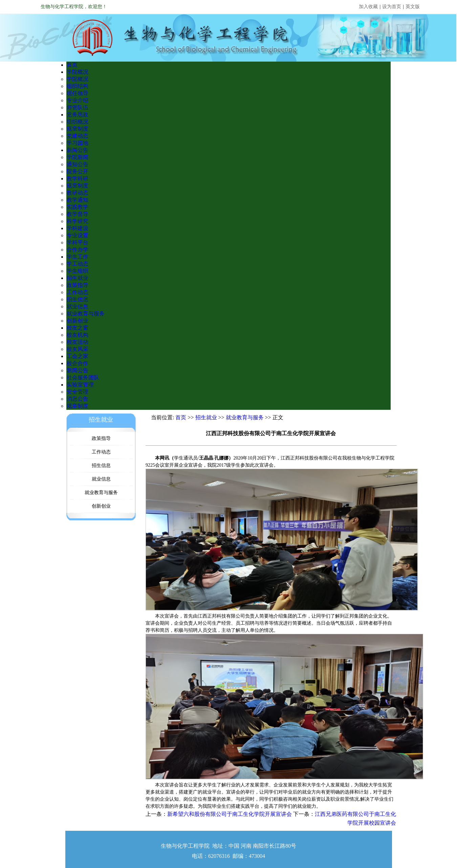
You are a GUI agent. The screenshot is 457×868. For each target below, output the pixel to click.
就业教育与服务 (86, 314)
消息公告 (78, 399)
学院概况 (78, 72)
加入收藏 (368, 7)
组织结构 (78, 86)
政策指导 (78, 285)
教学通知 (78, 200)
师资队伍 (78, 107)
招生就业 (78, 278)
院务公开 (78, 171)
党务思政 (78, 115)
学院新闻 (78, 157)
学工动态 (78, 264)
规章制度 (78, 129)
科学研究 (78, 221)
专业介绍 (78, 100)
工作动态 (78, 292)
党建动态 (78, 136)
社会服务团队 (83, 377)
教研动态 (78, 193)
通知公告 (78, 164)
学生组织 (78, 271)
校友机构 (78, 335)
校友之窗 (78, 328)
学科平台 (78, 242)
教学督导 (78, 214)
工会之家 (78, 356)
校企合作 (78, 363)
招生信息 (78, 299)
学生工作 (78, 257)
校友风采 (78, 349)
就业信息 (78, 306)
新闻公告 (78, 150)
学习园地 (78, 143)
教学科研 (78, 179)
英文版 (413, 7)
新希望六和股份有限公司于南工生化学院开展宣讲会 (230, 814)
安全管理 (78, 392)
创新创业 (78, 321)
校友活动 (78, 342)
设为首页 (392, 7)
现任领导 (78, 93)
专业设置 (78, 235)
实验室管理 (80, 385)
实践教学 (78, 207)
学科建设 (78, 228)
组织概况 (78, 122)
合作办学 (78, 250)
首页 (72, 65)
